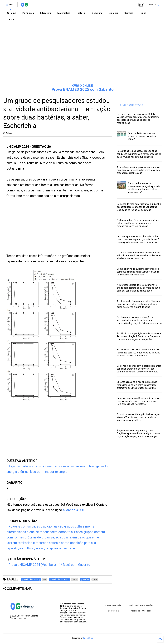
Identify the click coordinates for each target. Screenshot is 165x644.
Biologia (113, 13)
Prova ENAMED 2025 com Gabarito (83, 89)
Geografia (97, 13)
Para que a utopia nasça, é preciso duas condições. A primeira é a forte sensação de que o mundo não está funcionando (139, 154)
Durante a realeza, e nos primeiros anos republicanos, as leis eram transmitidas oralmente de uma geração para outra (137, 385)
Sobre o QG (113, 611)
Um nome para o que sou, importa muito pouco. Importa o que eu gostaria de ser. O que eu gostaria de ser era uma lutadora (138, 239)
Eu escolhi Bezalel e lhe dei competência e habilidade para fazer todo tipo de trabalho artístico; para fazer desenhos (138, 352)
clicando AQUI (73, 510)
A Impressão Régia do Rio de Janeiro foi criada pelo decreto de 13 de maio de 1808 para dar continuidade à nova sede (138, 288)
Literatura (46, 13)
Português (28, 13)
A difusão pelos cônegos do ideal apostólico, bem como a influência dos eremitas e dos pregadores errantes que (139, 170)
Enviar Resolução (113, 605)
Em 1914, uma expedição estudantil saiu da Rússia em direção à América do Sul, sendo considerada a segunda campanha (139, 336)
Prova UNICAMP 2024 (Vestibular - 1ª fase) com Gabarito (49, 565)
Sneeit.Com (88, 638)
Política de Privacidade (141, 611)
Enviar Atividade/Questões (141, 605)
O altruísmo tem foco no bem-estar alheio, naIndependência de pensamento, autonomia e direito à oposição (138, 223)
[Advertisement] (82, 56)
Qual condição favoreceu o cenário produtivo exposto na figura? (142, 136)
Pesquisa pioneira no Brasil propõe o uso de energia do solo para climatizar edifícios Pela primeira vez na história (139, 401)
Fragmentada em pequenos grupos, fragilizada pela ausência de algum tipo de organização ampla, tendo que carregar (138, 433)
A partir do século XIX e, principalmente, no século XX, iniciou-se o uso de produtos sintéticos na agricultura (138, 417)
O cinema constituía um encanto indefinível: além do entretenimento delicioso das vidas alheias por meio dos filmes (139, 255)
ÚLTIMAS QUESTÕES (130, 105)
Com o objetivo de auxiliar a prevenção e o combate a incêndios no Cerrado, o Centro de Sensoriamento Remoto (138, 272)
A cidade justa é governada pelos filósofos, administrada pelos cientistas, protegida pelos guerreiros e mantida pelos (138, 304)
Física (143, 13)
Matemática (64, 13)
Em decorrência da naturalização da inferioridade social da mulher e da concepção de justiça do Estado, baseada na (139, 320)
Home (11, 13)
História (81, 13)
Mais (10, 19)
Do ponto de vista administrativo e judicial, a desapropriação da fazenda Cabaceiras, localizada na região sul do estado (139, 207)
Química (129, 13)
